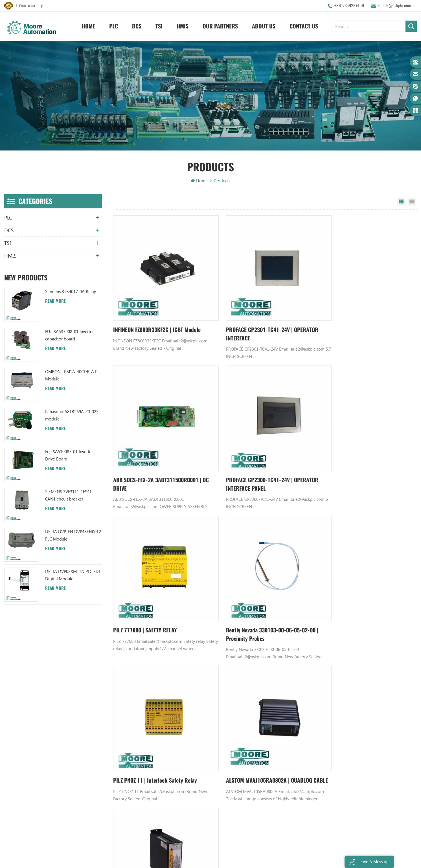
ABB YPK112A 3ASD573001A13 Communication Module (206, 706)
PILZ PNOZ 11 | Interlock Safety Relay (156, 598)
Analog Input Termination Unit (276, 763)
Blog (124, 744)
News (125, 725)
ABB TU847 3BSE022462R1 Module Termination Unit (206, 716)
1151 (240, 644)
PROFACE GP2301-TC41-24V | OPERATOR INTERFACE (250, 324)
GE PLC (254, 706)
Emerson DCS (260, 725)
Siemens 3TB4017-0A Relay (71, 292)
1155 (290, 644)
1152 (251, 644)
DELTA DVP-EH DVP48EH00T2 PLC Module (73, 536)
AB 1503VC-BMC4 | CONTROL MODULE (360, 598)
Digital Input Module (267, 735)
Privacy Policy (132, 783)
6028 (311, 644)
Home (88, 26)
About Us (264, 26)
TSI (159, 26)
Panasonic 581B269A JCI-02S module (72, 416)
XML (124, 773)
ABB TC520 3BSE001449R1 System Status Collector (206, 783)
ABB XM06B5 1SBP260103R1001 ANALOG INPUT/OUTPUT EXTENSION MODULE (206, 744)
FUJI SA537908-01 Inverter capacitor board (69, 336)
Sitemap (127, 763)
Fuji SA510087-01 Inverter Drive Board (69, 456)
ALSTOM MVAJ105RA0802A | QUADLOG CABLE (260, 602)
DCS (137, 26)
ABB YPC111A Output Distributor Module (206, 754)
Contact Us (304, 26)
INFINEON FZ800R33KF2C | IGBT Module (159, 319)
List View (412, 203)
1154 (279, 644)
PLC (114, 26)
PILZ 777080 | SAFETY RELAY (247, 459)
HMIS (183, 26)
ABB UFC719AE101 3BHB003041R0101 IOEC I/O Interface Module (206, 735)
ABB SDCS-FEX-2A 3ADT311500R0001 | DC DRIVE (362, 324)
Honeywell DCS (262, 716)
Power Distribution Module (273, 783)
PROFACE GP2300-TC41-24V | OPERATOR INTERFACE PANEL (148, 463)
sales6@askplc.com (394, 5)
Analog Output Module (269, 792)
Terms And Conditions (140, 754)
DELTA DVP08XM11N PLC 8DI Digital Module (73, 576)
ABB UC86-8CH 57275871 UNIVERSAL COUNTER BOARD (206, 725)
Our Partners (220, 26)
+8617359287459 (349, 5)
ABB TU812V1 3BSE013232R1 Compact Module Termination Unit (206, 763)
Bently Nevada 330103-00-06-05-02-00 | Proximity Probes (360, 463)
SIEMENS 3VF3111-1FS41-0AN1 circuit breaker (69, 496)
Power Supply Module (268, 744)
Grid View (401, 203)
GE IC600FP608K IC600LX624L (275, 773)
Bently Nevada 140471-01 (272, 754)
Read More (55, 302)
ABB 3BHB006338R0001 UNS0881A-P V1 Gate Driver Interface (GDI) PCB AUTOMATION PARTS (206, 792)
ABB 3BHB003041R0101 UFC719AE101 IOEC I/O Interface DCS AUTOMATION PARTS (206, 773)
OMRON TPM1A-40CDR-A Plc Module (73, 376)
